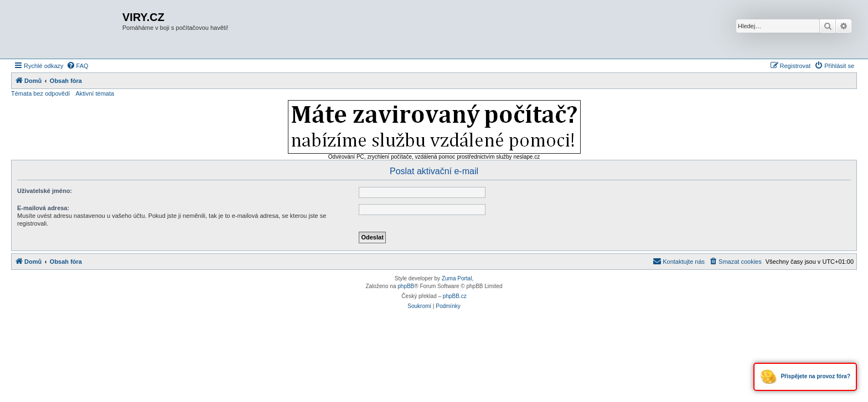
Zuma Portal (457, 278)
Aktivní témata (95, 93)
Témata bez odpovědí (40, 93)
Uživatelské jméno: (45, 191)
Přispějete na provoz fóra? (805, 377)
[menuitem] (77, 66)
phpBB (406, 286)
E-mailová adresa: (43, 208)
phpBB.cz (455, 296)
